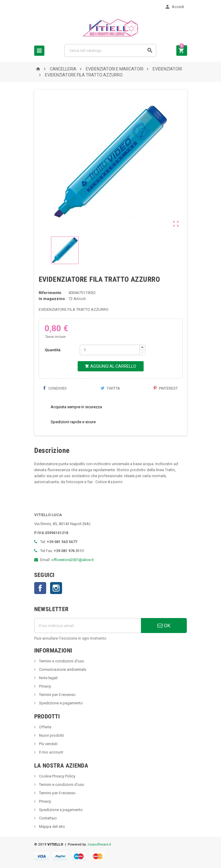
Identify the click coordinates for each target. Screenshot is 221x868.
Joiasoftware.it (99, 844)
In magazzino (52, 299)
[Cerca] (110, 51)
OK (164, 626)
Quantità (53, 350)
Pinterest (166, 388)
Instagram (56, 588)
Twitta (110, 388)
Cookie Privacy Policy (57, 776)
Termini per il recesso (57, 695)
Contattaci (47, 818)
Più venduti (48, 744)
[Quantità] (110, 350)
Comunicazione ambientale (62, 669)
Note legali (48, 678)
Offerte (45, 727)
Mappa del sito (52, 826)
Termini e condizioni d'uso (61, 661)
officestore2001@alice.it (72, 560)
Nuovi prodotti (51, 735)
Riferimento (50, 293)
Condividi (55, 388)
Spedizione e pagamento (60, 703)
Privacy (45, 686)
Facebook (40, 588)
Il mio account (51, 752)
